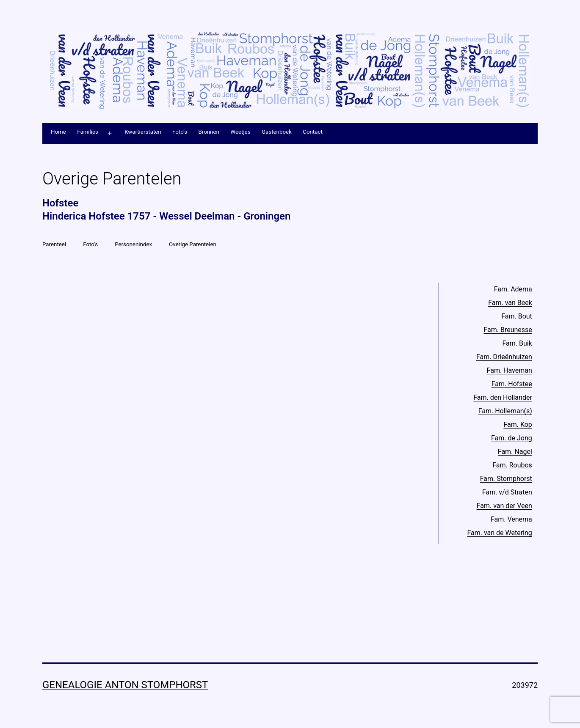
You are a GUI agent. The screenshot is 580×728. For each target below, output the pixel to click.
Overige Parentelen (193, 244)
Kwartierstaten (143, 132)
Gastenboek (277, 132)
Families (88, 132)
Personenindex (133, 244)
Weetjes (240, 132)
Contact (313, 132)
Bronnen (209, 132)
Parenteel (54, 244)
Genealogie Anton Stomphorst (125, 685)
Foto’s (180, 132)
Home (58, 132)
